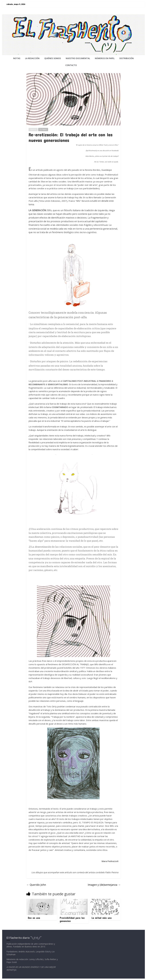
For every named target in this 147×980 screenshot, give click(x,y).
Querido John (36, 885)
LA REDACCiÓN (32, 58)
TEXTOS (33, 130)
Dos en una (34, 918)
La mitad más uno (101, 918)
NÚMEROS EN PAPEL (105, 58)
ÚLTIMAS (43, 130)
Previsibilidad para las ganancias (72, 919)
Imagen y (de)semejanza (104, 885)
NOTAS (17, 58)
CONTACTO (71, 65)
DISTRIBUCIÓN (127, 58)
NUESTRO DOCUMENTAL (78, 58)
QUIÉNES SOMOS (53, 58)
